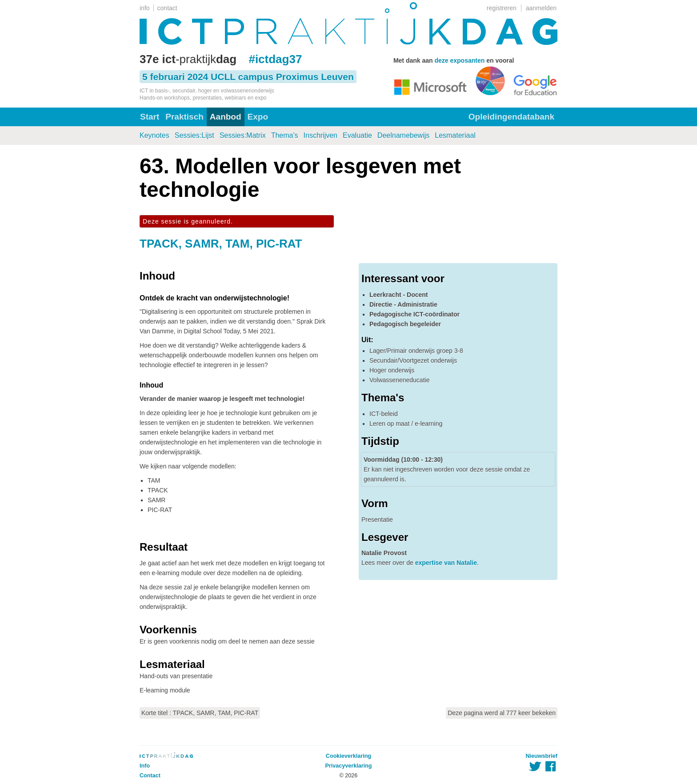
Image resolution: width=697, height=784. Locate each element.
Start (150, 117)
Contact (150, 776)
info (145, 8)
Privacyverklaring (348, 766)
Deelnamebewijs (403, 135)
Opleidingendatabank (511, 117)
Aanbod (226, 117)
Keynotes (154, 135)
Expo (258, 117)
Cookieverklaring (348, 756)
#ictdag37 (275, 59)
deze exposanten (459, 60)
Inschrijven (320, 135)
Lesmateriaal (455, 135)
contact (167, 8)
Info (145, 766)
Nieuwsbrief (542, 756)
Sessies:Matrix (243, 135)
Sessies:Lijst (194, 135)
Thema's (285, 135)
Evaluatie (357, 135)
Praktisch (184, 117)
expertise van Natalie (446, 563)
